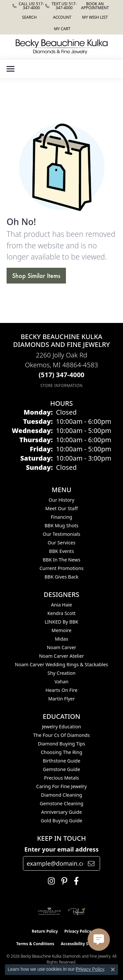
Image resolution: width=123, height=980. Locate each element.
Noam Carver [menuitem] (61, 647)
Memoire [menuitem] (61, 630)
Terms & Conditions (35, 944)
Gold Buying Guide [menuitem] (61, 820)
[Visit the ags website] (50, 911)
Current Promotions (61, 568)
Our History (61, 500)
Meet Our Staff (61, 508)
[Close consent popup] (113, 969)
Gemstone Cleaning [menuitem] (61, 803)
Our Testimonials (61, 534)
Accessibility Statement (84, 944)
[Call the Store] (62, 375)
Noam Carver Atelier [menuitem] (61, 656)
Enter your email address (61, 849)
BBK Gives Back (62, 577)
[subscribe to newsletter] (91, 863)
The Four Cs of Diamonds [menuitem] (61, 735)
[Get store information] (61, 386)
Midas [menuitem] (61, 639)
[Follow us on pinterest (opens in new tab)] (63, 881)
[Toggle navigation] (10, 69)
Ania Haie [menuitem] (61, 605)
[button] (29, 17)
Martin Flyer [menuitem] (61, 699)
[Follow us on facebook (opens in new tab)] (75, 881)
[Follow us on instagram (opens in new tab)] (50, 881)
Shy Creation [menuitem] (61, 673)
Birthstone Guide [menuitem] (61, 761)
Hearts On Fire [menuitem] (61, 690)
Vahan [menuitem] (61, 682)
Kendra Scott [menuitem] (61, 613)
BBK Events (62, 551)
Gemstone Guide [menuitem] (62, 769)
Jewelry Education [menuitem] (61, 727)
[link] (29, 6)
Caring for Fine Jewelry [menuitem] (61, 786)
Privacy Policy (78, 931)
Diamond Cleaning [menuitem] (61, 795)
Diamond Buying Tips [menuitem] (61, 744)
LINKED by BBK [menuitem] (61, 622)
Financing (61, 517)
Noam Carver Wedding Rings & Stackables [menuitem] (62, 664)
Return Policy (45, 931)
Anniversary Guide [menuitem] (61, 812)
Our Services (61, 543)
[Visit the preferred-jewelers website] (77, 911)
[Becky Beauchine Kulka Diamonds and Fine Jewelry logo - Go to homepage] (62, 47)
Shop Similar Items (36, 276)
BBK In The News (61, 560)
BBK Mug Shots (61, 525)
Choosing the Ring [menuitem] (61, 752)
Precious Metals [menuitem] (61, 778)
